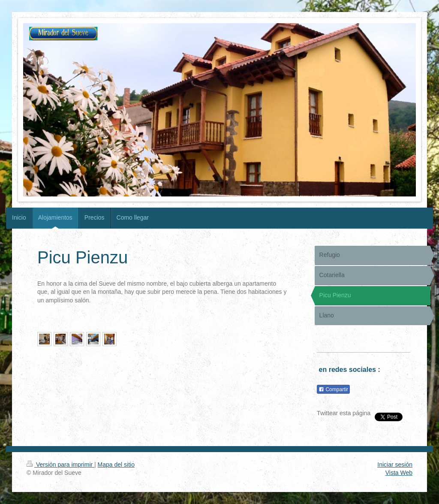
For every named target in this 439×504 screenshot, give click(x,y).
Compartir (333, 389)
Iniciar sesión (395, 465)
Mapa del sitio (116, 465)
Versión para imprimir (60, 465)
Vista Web (399, 473)
